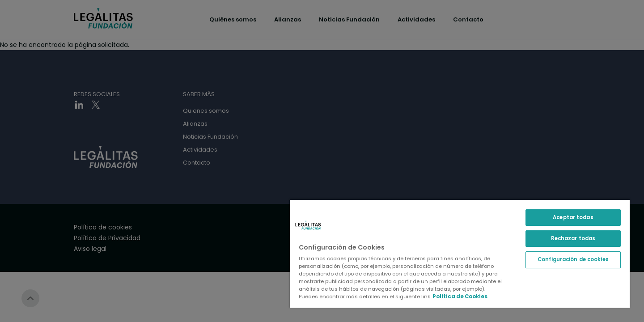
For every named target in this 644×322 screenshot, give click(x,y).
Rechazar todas (573, 238)
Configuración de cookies (573, 259)
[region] (460, 253)
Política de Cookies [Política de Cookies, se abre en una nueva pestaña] (460, 297)
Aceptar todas (573, 217)
